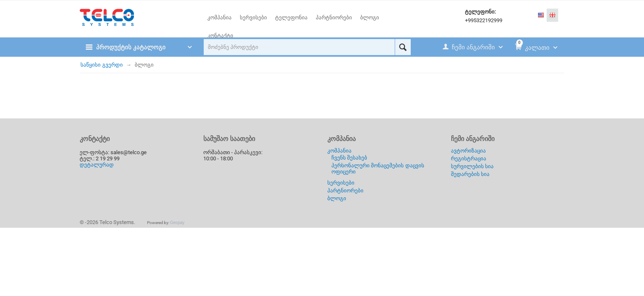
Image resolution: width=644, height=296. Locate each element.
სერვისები (341, 183)
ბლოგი (337, 198)
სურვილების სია (473, 166)
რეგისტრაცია (469, 158)
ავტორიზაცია (468, 151)
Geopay (177, 223)
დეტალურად (97, 165)
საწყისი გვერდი (102, 65)
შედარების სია (470, 174)
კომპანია (339, 151)
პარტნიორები (345, 191)
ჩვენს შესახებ (350, 158)
